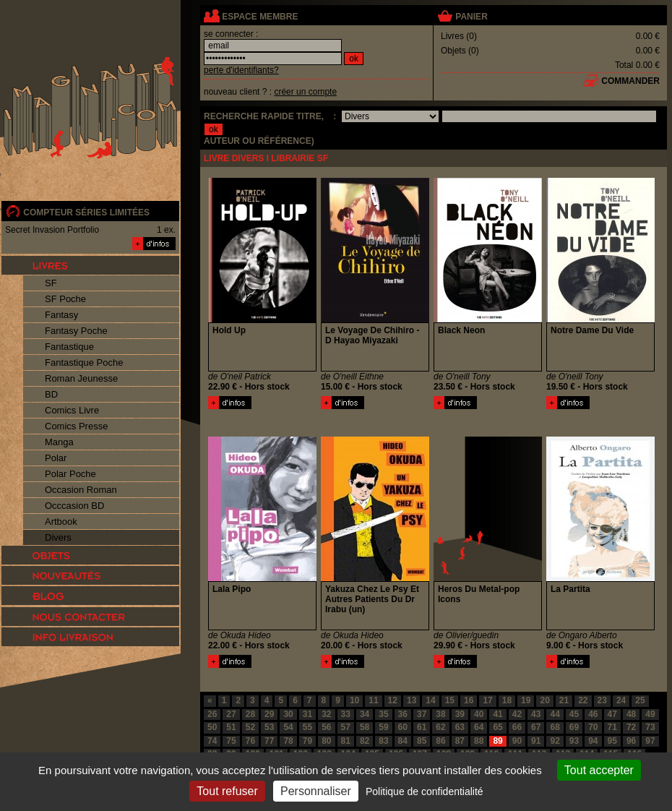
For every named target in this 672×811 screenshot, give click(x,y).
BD (51, 394)
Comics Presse (76, 426)
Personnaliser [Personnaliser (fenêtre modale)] (316, 791)
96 (631, 741)
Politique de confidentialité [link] (425, 791)
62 (440, 727)
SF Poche (65, 299)
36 (403, 714)
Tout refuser (227, 791)
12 (393, 700)
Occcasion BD (74, 506)
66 (517, 727)
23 (602, 700)
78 (288, 741)
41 (497, 714)
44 (555, 714)
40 (479, 714)
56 (326, 727)
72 (631, 727)
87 (460, 741)
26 (212, 714)
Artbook (61, 522)
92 (555, 741)
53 (269, 727)
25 (640, 700)
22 (583, 700)
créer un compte (305, 92)
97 (650, 741)
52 (250, 727)
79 (307, 741)
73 (650, 727)
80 (326, 741)
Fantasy (61, 315)
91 (536, 741)
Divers (58, 537)
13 (412, 700)
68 (555, 727)
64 (479, 727)
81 (346, 741)
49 (650, 714)
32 (326, 714)
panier (471, 17)
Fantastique (69, 347)
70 (593, 727)
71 (612, 727)
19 (526, 700)
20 (544, 700)
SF (51, 283)
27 (231, 714)
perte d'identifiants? (241, 70)
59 (383, 727)
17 (487, 700)
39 (460, 714)
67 (536, 727)
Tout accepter (599, 770)
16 (469, 700)
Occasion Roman (81, 490)
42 (517, 714)
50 (212, 727)
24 (621, 700)
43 (536, 714)
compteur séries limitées (86, 213)
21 (564, 700)
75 (231, 741)
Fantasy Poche (76, 331)
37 (422, 714)
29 (269, 714)
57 (346, 727)
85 (422, 741)
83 (383, 741)
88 (479, 741)
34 (365, 714)
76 (250, 741)
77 (269, 741)
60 (403, 727)
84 (403, 741)
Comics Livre (72, 410)
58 (365, 727)
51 (231, 727)
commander (630, 81)
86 (440, 741)
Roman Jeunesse (81, 378)
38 (440, 714)
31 (307, 714)
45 (574, 714)
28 (250, 714)
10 (354, 700)
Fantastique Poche (84, 362)
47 (612, 714)
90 (517, 741)
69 (574, 727)
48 (631, 714)
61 (422, 727)
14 (430, 700)
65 (497, 727)
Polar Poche (70, 474)
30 (288, 714)
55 (307, 727)
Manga (59, 442)
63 (460, 727)
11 (373, 700)
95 (612, 741)
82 (365, 741)
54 (288, 727)
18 (507, 700)
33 (346, 714)
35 (383, 714)
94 (593, 741)
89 (497, 741)
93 (574, 741)
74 (212, 741)
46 (593, 714)
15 (450, 700)
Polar (56, 458)
